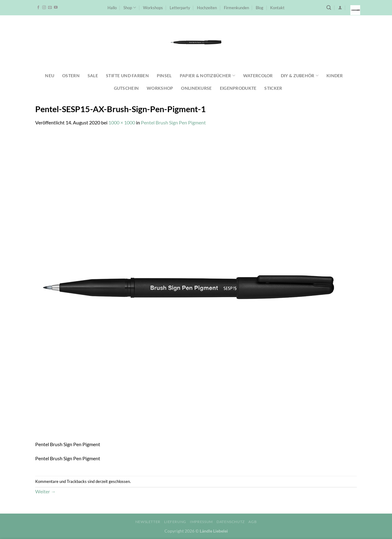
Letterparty (180, 8)
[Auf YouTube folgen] (56, 8)
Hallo (112, 8)
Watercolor (258, 76)
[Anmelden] (340, 8)
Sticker (273, 88)
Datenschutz (231, 522)
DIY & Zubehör (300, 76)
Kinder (335, 76)
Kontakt (277, 8)
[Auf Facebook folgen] (38, 8)
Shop (130, 8)
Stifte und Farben (127, 76)
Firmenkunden (236, 8)
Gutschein (126, 88)
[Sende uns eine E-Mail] (50, 8)
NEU (50, 76)
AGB (253, 522)
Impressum (201, 522)
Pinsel (164, 76)
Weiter (45, 491)
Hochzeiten (207, 8)
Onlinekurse (196, 88)
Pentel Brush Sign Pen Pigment (173, 122)
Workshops (153, 8)
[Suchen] (329, 8)
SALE (93, 76)
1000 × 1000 (122, 122)
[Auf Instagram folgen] (44, 8)
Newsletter (148, 522)
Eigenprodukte (238, 88)
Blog (260, 8)
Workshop (160, 88)
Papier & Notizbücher (207, 76)
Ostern (71, 76)
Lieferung (175, 522)
